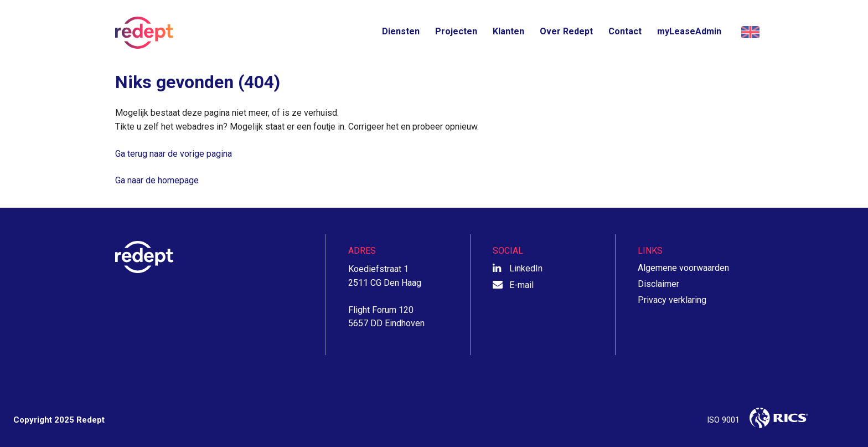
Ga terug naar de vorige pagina (174, 154)
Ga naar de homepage (157, 180)
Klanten (508, 31)
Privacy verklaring (672, 300)
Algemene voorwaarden (683, 268)
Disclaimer (658, 284)
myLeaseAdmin (689, 31)
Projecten (456, 31)
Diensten (401, 31)
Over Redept (566, 31)
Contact (625, 31)
